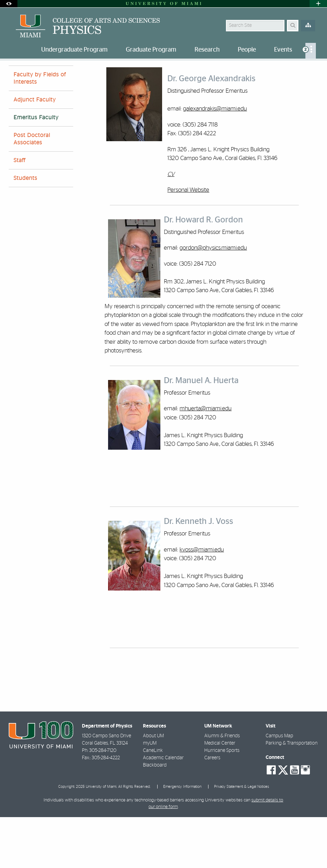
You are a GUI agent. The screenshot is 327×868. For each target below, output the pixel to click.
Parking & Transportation (292, 794)
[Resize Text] (300, 71)
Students (25, 229)
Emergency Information (182, 837)
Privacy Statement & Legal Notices (242, 837)
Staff (20, 211)
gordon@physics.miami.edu (213, 299)
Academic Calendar (163, 809)
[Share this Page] (315, 71)
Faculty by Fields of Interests (40, 129)
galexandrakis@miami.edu (215, 159)
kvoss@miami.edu (202, 600)
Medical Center (220, 794)
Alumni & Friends (222, 787)
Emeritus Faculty (73, 75)
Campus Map (279, 787)
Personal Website (188, 241)
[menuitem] (311, 51)
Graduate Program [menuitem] (151, 50)
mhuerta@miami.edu (206, 459)
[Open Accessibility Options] (9, 4)
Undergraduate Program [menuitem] (74, 50)
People (38, 75)
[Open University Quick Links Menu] (318, 4)
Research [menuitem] (207, 50)
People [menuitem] (247, 50)
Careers (212, 809)
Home (15, 75)
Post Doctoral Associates (32, 190)
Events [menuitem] (283, 50)
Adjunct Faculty (35, 151)
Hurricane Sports (222, 801)
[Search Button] (293, 26)
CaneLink (153, 801)
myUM (150, 794)
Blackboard (155, 816)
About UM (153, 787)
